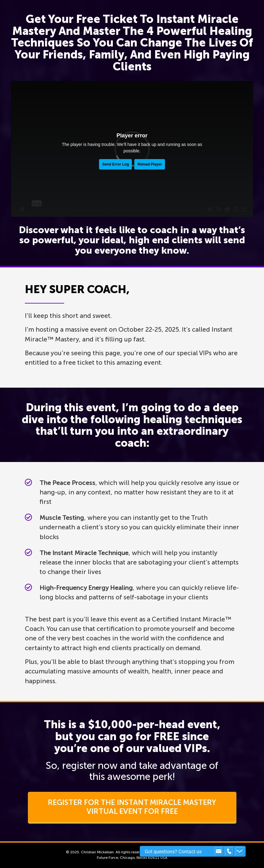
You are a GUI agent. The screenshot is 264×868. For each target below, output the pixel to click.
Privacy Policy (186, 852)
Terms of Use (159, 852)
